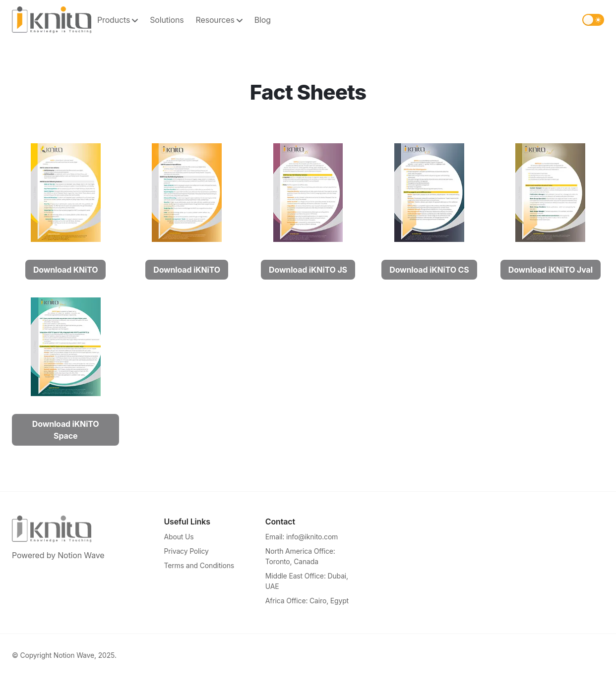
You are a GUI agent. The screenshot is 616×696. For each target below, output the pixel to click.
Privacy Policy (186, 551)
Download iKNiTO (187, 270)
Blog (263, 20)
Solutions (167, 20)
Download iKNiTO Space (66, 430)
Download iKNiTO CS (429, 270)
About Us (179, 537)
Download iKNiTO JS (308, 270)
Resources (219, 20)
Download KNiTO (65, 270)
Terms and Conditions (199, 565)
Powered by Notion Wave (58, 555)
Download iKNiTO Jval (551, 270)
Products (118, 20)
